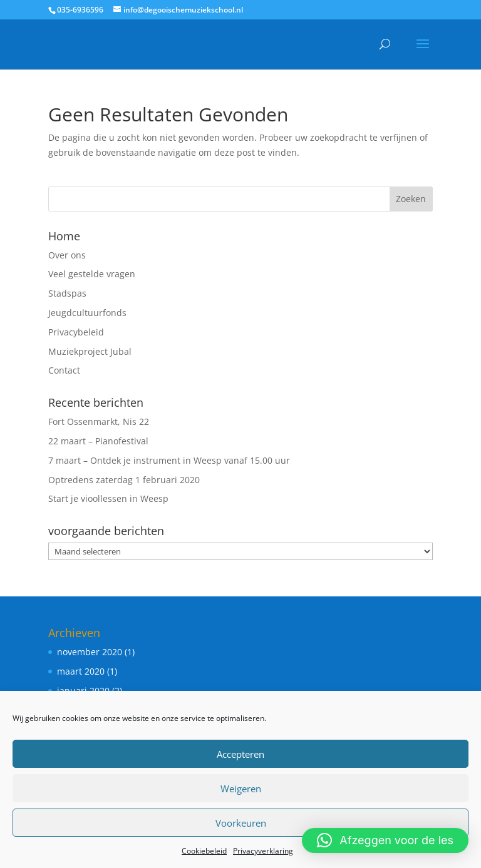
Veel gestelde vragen (92, 274)
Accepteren (240, 754)
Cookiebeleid (204, 851)
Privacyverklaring (263, 851)
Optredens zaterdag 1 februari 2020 (124, 480)
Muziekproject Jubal (90, 351)
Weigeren (241, 789)
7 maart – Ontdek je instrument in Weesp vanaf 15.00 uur (169, 460)
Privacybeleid (76, 332)
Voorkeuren (241, 823)
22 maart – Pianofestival (98, 441)
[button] (385, 840)
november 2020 (90, 652)
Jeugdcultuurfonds (87, 313)
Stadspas (67, 293)
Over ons (67, 255)
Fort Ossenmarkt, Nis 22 (99, 421)
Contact (64, 370)
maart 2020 (81, 671)
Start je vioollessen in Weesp (108, 498)
